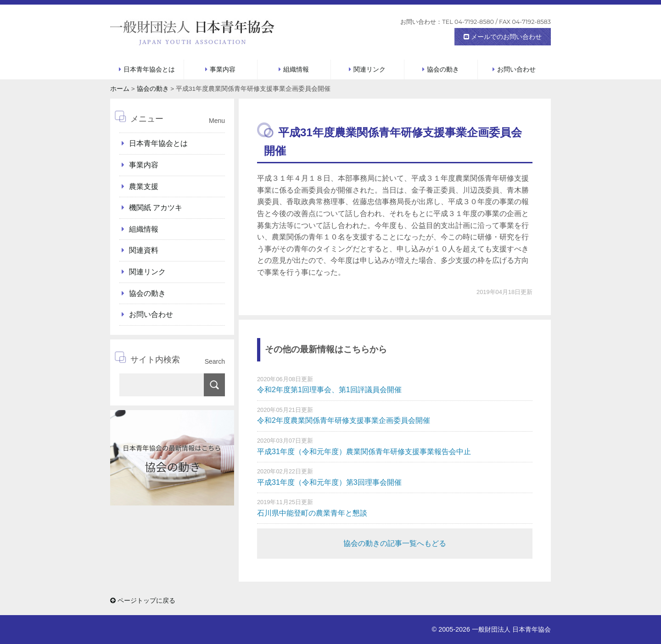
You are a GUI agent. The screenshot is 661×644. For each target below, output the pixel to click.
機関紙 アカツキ (156, 208)
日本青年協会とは (149, 69)
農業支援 (144, 186)
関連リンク (370, 69)
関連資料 (144, 250)
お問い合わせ (516, 69)
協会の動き (443, 69)
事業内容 (223, 69)
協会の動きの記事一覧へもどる (395, 543)
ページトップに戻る (143, 600)
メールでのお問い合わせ (503, 37)
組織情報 (296, 69)
